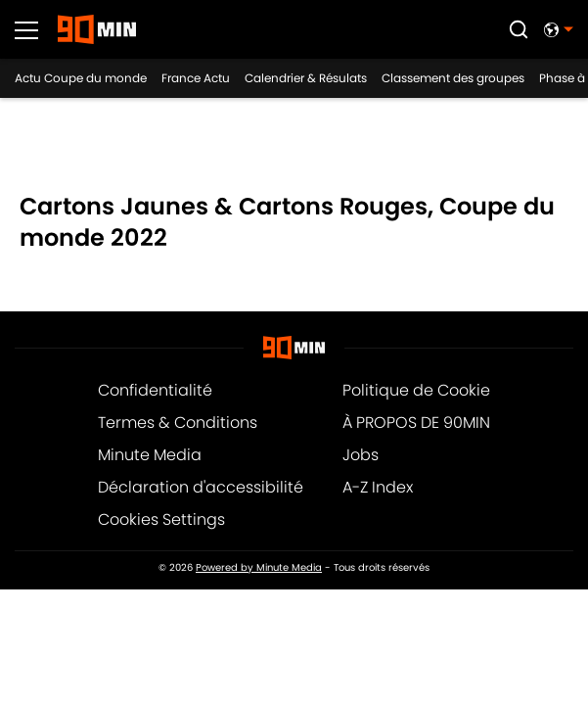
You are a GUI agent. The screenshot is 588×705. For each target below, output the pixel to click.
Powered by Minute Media (259, 568)
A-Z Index (378, 487)
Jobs (361, 455)
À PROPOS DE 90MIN (416, 423)
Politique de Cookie (416, 390)
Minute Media (150, 455)
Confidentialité (155, 390)
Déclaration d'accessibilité (201, 487)
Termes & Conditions (178, 423)
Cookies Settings (161, 519)
